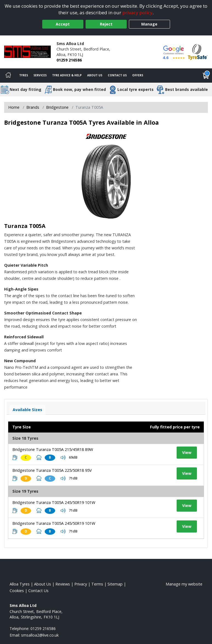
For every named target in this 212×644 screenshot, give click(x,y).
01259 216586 (69, 60)
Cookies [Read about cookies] (17, 591)
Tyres (24, 75)
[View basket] (206, 76)
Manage (149, 24)
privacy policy (137, 12)
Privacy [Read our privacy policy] (81, 584)
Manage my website (184, 584)
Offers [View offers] (138, 75)
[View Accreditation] (198, 51)
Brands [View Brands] (33, 107)
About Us (95, 75)
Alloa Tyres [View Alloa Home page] (20, 584)
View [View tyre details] (187, 452)
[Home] (8, 76)
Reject (106, 24)
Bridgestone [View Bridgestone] (57, 107)
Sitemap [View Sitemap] (115, 584)
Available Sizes (27, 410)
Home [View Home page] (14, 107)
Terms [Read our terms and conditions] (97, 584)
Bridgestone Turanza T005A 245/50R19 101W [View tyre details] (54, 502)
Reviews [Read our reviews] (63, 584)
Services (40, 75)
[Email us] (40, 635)
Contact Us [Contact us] (117, 75)
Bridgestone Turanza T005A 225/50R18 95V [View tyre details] (52, 470)
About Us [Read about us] (43, 584)
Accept (63, 24)
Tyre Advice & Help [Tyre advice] (67, 75)
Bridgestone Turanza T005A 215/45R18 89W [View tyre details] (53, 449)
